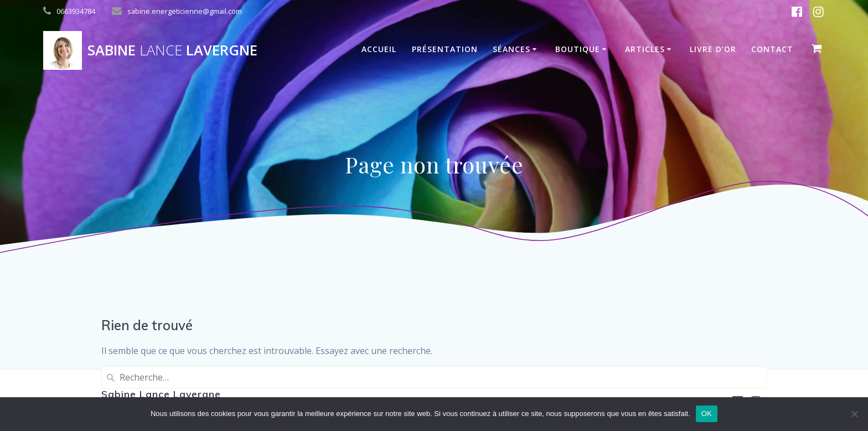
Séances (512, 49)
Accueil (379, 49)
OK (707, 414)
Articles (645, 49)
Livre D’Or (713, 49)
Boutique (578, 49)
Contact (772, 49)
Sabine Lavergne (172, 50)
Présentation (445, 49)
